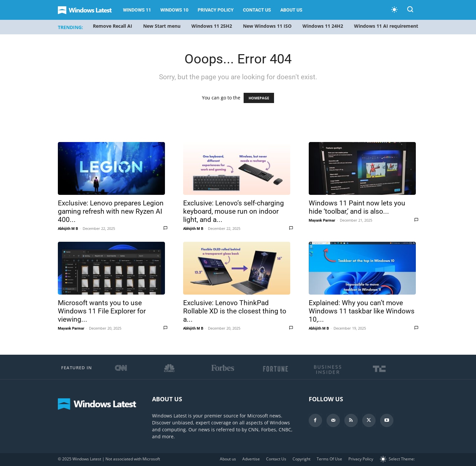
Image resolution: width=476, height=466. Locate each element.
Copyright (301, 459)
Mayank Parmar (322, 220)
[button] (410, 10)
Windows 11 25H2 (212, 26)
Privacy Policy (216, 10)
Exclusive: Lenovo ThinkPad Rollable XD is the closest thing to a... (235, 311)
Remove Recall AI (113, 26)
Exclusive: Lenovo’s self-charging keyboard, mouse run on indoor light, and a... (234, 211)
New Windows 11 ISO (267, 26)
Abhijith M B (68, 229)
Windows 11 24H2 (323, 26)
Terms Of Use (329, 459)
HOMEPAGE (259, 98)
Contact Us (257, 10)
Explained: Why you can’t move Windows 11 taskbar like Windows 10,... (362, 311)
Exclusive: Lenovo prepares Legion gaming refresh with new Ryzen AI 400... (111, 211)
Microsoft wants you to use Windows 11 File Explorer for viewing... (102, 311)
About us (291, 10)
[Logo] (88, 10)
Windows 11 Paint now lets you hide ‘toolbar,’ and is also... (357, 207)
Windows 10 (174, 10)
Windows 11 (137, 10)
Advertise (251, 459)
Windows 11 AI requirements (387, 26)
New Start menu (162, 26)
